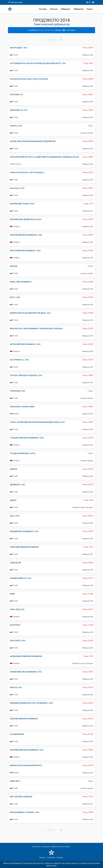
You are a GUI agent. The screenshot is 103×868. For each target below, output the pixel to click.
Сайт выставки (15, 2)
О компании (51, 858)
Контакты (60, 858)
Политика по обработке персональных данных (61, 863)
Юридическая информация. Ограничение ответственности (24, 863)
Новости (42, 858)
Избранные (66, 9)
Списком (54, 9)
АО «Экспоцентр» (44, 847)
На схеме (43, 9)
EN (89, 2)
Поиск (90, 9)
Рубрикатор (78, 9)
